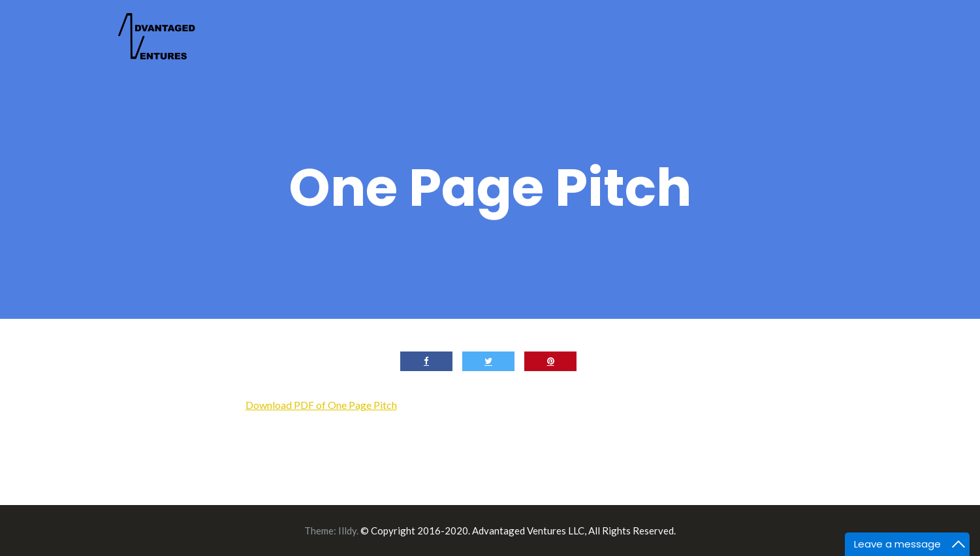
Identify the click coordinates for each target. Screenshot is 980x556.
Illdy (347, 531)
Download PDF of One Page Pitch (321, 405)
